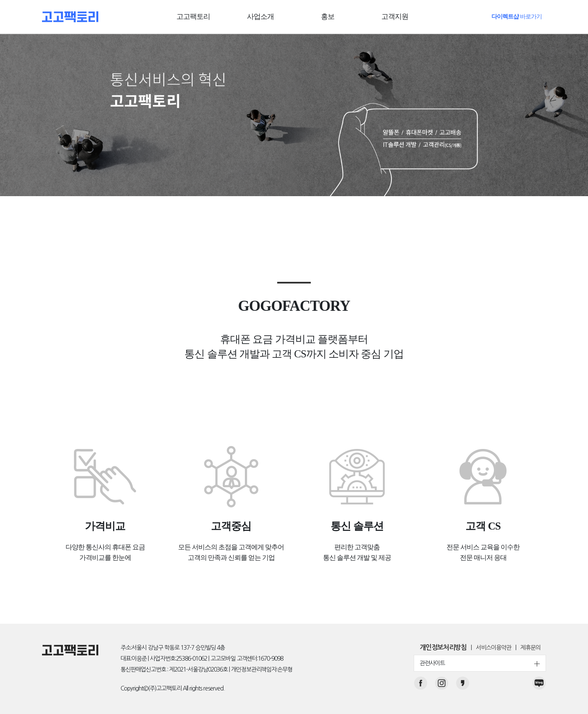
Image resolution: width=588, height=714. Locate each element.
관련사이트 (480, 664)
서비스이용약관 (493, 648)
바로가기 (517, 17)
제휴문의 (530, 648)
